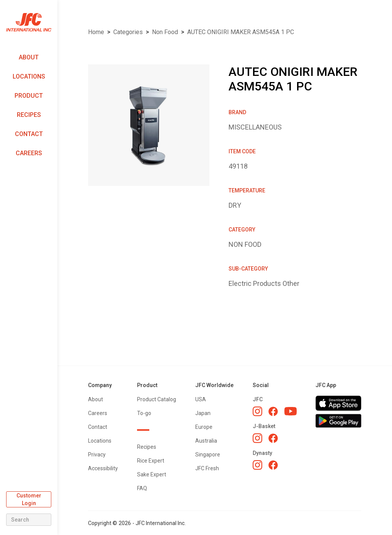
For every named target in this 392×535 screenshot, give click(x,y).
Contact (29, 134)
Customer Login (29, 499)
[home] (29, 22)
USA (201, 399)
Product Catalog (157, 399)
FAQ (142, 488)
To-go (144, 413)
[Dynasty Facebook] (273, 465)
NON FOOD (165, 32)
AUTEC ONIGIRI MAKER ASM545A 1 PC (241, 32)
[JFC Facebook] (273, 411)
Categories (128, 32)
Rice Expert (151, 461)
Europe (204, 427)
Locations (29, 76)
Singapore (208, 455)
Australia (206, 441)
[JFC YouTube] (291, 411)
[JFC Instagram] (257, 411)
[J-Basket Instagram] (257, 438)
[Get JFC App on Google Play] (338, 421)
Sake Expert (152, 474)
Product (29, 96)
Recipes (29, 115)
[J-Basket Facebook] (273, 438)
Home (96, 32)
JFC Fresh (207, 468)
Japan (203, 413)
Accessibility (103, 468)
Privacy (97, 455)
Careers (29, 153)
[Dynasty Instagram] (257, 465)
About (29, 57)
